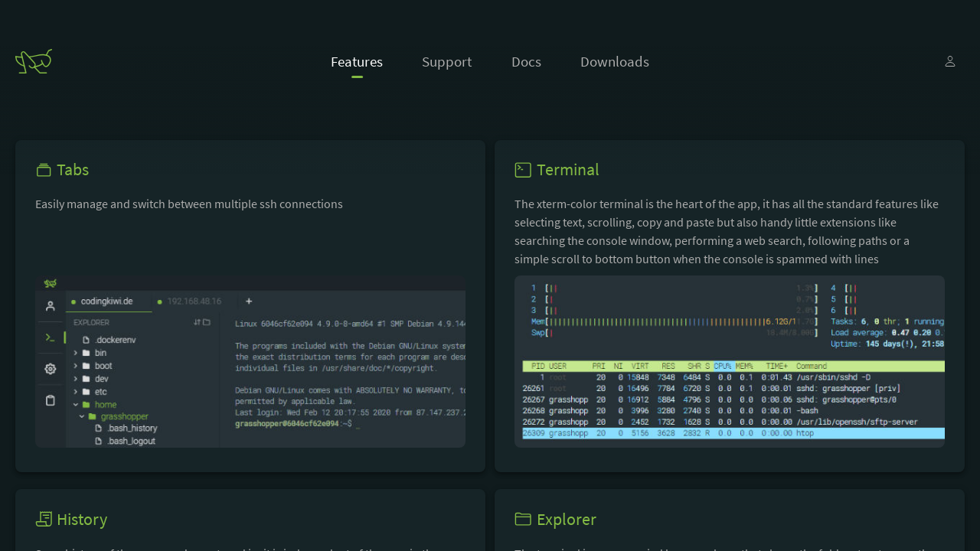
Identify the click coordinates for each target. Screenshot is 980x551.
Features (357, 61)
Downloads (615, 61)
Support (447, 61)
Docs (526, 61)
